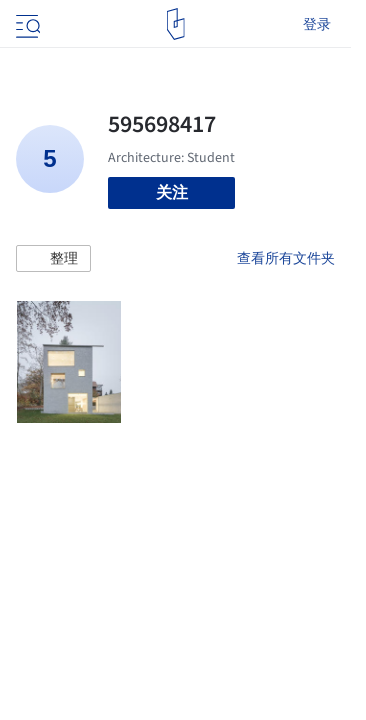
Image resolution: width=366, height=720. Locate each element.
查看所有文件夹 (286, 258)
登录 (317, 24)
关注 (172, 192)
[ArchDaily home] (175, 24)
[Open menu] (26, 24)
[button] (53, 259)
